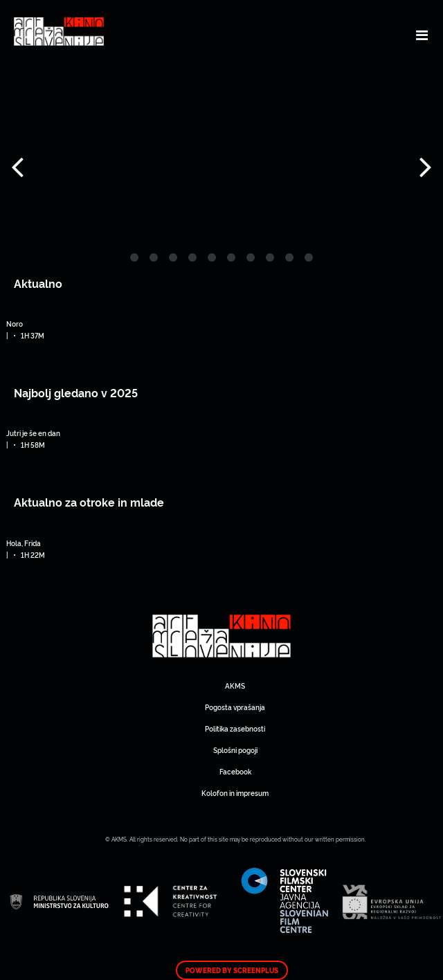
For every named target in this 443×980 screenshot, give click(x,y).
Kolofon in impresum (235, 793)
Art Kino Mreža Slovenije (221, 637)
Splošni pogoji (235, 750)
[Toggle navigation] (422, 35)
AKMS (235, 686)
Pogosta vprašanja (235, 707)
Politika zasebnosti (235, 728)
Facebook (235, 771)
